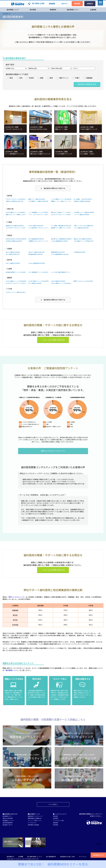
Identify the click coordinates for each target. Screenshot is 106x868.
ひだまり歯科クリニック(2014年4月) (39, 281)
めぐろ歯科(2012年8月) (35, 283)
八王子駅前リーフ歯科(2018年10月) (38, 201)
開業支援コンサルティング (35, 816)
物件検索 (33, 10)
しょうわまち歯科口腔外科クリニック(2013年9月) (65, 272)
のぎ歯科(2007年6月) (80, 252)
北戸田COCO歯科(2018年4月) (14, 241)
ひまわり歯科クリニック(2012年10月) (62, 283)
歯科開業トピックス (8, 820)
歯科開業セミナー (73, 10)
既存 (51, 78)
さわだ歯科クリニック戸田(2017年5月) (84, 241)
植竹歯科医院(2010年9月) (36, 254)
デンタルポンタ (32, 823)
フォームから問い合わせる (54, 340)
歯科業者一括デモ (8, 825)
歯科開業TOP (10, 857)
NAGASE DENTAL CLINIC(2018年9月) (16, 239)
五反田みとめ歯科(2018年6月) (82, 201)
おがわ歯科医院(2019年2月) (36, 239)
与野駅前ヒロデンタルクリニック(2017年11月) (41, 241)
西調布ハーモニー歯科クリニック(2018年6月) (64, 201)
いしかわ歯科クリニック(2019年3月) (61, 199)
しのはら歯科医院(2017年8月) (59, 241)
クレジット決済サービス (35, 820)
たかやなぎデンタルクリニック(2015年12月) (18, 228)
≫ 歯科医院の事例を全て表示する (53, 188)
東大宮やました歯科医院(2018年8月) (61, 239)
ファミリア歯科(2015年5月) (81, 214)
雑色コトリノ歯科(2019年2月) (37, 199)
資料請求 (56, 816)
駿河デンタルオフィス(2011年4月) (83, 281)
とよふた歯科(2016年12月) (81, 228)
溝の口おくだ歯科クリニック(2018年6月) (62, 212)
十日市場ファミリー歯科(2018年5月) (84, 212)
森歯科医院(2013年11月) (58, 252)
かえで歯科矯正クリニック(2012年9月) (39, 272)
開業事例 (53, 10)
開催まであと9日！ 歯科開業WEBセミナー (53, 864)
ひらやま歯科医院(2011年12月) (60, 254)
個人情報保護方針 (51, 857)
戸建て (77, 78)
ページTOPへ (53, 804)
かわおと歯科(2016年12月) (36, 226)
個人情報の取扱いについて (35, 857)
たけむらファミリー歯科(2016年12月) (16, 292)
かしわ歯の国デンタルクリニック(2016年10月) (41, 228)
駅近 (11, 78)
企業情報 (93, 10)
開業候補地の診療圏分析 (35, 818)
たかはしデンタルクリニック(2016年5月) (62, 214)
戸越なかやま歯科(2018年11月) (14, 201)
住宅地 (31, 78)
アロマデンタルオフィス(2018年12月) (16, 199)
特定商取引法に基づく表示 (68, 857)
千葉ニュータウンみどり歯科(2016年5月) (85, 226)
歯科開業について (13, 10)
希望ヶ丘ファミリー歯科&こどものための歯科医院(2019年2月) (23, 214)
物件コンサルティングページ (53, 451)
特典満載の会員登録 (33, 825)
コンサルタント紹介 (59, 820)
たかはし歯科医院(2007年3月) (37, 263)
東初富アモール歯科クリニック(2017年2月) (63, 228)
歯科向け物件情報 (8, 818)
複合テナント (64, 78)
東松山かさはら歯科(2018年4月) (83, 239)
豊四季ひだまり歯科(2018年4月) (15, 226)
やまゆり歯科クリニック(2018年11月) (16, 212)
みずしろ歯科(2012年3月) (13, 263)
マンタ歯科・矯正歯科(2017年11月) (61, 226)
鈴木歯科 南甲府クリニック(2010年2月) (17, 272)
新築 (42, 78)
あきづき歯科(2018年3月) (13, 252)
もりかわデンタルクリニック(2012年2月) (17, 283)
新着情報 (56, 823)
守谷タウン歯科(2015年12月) (36, 252)
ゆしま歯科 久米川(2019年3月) (83, 199)
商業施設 (89, 78)
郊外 (21, 78)
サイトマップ (83, 857)
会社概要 (21, 857)
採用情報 (56, 825)
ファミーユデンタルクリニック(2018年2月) (40, 214)
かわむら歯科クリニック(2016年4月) (16, 281)
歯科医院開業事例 (8, 823)
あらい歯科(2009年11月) (13, 254)
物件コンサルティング (17, 597)
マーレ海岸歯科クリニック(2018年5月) (39, 212)
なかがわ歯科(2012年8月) (58, 281)
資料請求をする (98, 855)
